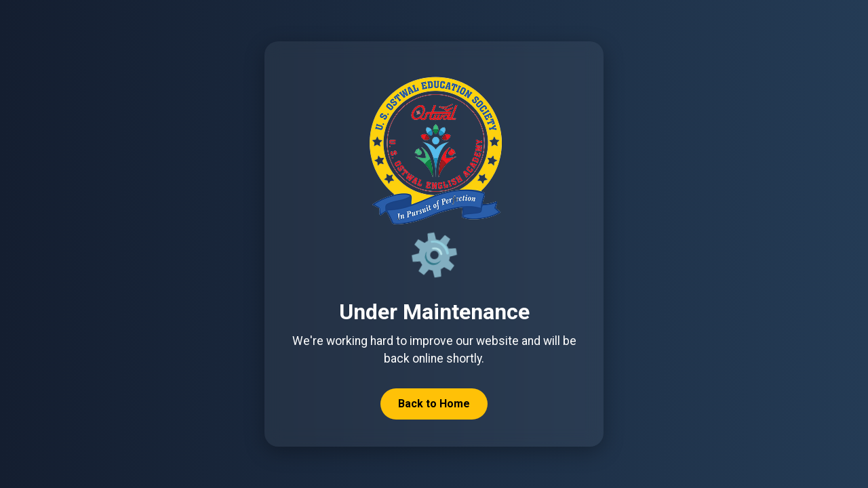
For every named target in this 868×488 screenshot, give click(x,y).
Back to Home (434, 404)
